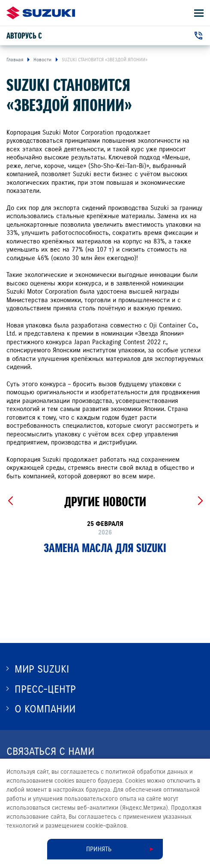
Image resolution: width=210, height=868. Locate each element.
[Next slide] (200, 501)
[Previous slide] (10, 501)
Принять (99, 849)
